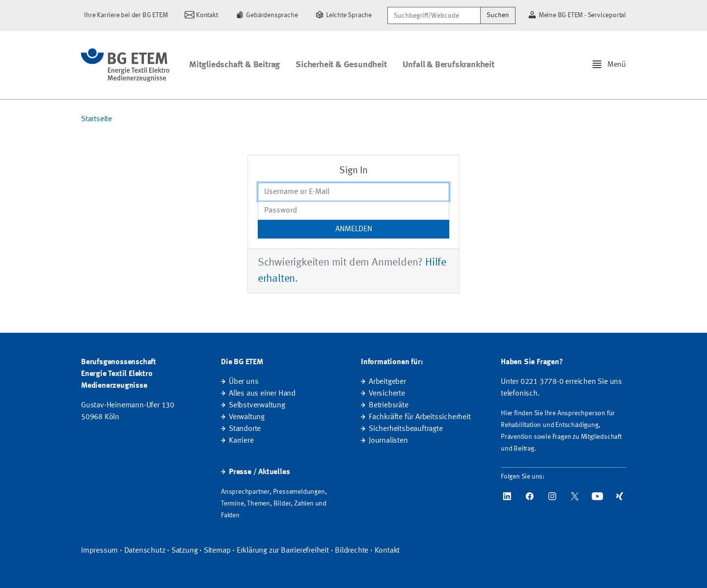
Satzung (185, 551)
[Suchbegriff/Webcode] (434, 15)
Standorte (245, 429)
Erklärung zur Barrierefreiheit (283, 551)
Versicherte (387, 394)
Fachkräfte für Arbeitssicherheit (420, 417)
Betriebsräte (389, 405)
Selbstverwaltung (257, 405)
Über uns (244, 382)
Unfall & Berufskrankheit (449, 65)
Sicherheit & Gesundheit (341, 65)
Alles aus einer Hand (262, 394)
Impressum (99, 551)
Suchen (498, 15)
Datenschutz (145, 551)
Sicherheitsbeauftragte (406, 429)
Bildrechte (352, 551)
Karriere (241, 441)
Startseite (96, 119)
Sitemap (217, 551)
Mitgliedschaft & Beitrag (234, 65)
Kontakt (387, 551)
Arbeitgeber (387, 382)
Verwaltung (247, 417)
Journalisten (388, 441)
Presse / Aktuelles (259, 472)
